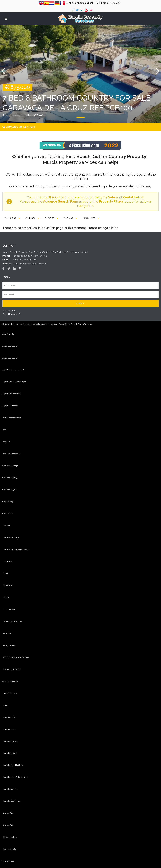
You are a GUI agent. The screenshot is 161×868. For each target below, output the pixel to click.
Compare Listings (10, 466)
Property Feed (9, 729)
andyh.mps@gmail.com (25, 260)
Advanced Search (10, 346)
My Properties (9, 645)
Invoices (6, 597)
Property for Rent (10, 741)
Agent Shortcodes (10, 406)
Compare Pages (9, 490)
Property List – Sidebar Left (15, 777)
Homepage (7, 585)
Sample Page (8, 813)
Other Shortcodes (10, 681)
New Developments (11, 669)
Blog (4, 430)
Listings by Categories (12, 621)
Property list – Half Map (13, 765)
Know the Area (9, 609)
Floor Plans (7, 561)
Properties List (9, 717)
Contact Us (7, 514)
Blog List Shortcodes (11, 454)
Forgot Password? (11, 314)
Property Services (10, 789)
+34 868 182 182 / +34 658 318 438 (30, 256)
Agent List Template (11, 394)
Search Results (9, 849)
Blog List (6, 442)
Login (80, 303)
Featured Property (11, 538)
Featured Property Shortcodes (16, 550)
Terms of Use (8, 861)
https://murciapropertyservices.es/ (30, 264)
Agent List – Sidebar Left (14, 370)
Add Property (8, 334)
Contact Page (8, 502)
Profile (5, 705)
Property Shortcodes (11, 801)
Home (5, 573)
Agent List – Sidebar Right (14, 382)
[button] (4, 74)
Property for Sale (10, 753)
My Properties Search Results (16, 657)
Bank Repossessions (12, 418)
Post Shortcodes (9, 693)
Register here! (9, 311)
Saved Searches (9, 837)
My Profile (7, 633)
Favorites (6, 526)
